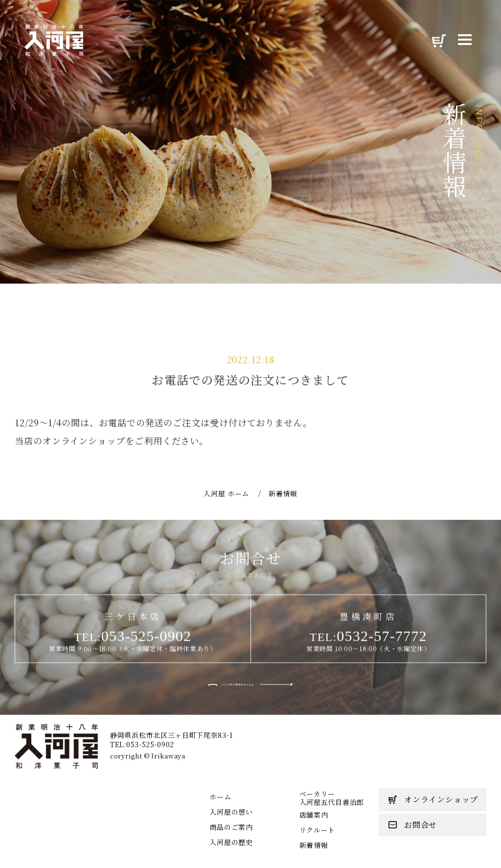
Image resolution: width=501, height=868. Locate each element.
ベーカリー (332, 798)
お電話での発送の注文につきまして (250, 411)
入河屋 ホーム (226, 534)
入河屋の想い (231, 812)
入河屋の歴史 (231, 842)
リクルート (318, 830)
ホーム (220, 797)
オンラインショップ (433, 799)
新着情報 (314, 845)
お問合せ (413, 825)
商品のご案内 (231, 827)
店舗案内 (314, 815)
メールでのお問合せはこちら (237, 714)
